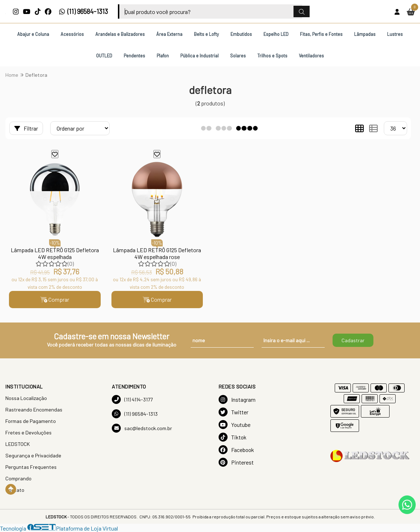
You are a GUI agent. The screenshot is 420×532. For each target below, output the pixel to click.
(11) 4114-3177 (132, 399)
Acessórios (72, 34)
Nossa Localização (26, 398)
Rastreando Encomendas (34, 409)
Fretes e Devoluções (28, 432)
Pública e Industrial (199, 56)
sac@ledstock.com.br (142, 428)
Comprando (18, 478)
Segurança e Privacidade (33, 455)
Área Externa (169, 34)
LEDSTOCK (18, 444)
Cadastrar (353, 340)
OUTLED (104, 56)
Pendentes (134, 56)
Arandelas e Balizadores (120, 34)
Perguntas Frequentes (31, 467)
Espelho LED (276, 34)
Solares (238, 56)
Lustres (395, 34)
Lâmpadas (365, 34)
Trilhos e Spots (272, 56)
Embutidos (241, 34)
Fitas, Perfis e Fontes (321, 34)
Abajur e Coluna (33, 34)
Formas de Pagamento (31, 421)
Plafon (163, 56)
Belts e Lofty (206, 34)
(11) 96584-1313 (83, 11)
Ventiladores (311, 56)
